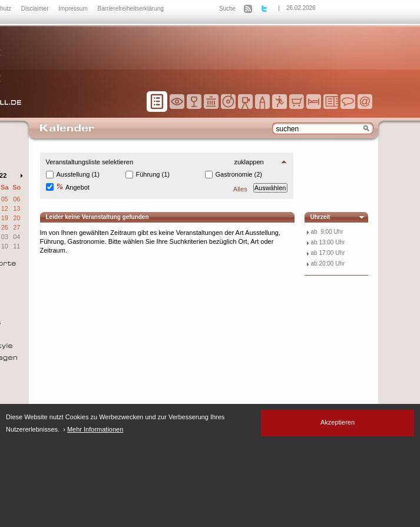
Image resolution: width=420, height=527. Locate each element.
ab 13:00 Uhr (328, 242)
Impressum (74, 9)
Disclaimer (36, 9)
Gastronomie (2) (239, 174)
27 (16, 227)
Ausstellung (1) (78, 174)
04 (16, 237)
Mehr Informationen (95, 429)
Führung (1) (153, 174)
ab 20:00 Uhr (328, 263)
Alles (240, 189)
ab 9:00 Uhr (327, 232)
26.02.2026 (301, 8)
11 (16, 246)
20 (16, 218)
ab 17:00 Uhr (328, 253)
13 (16, 208)
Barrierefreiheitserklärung (131, 9)
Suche (227, 9)
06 (16, 199)
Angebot (73, 187)
